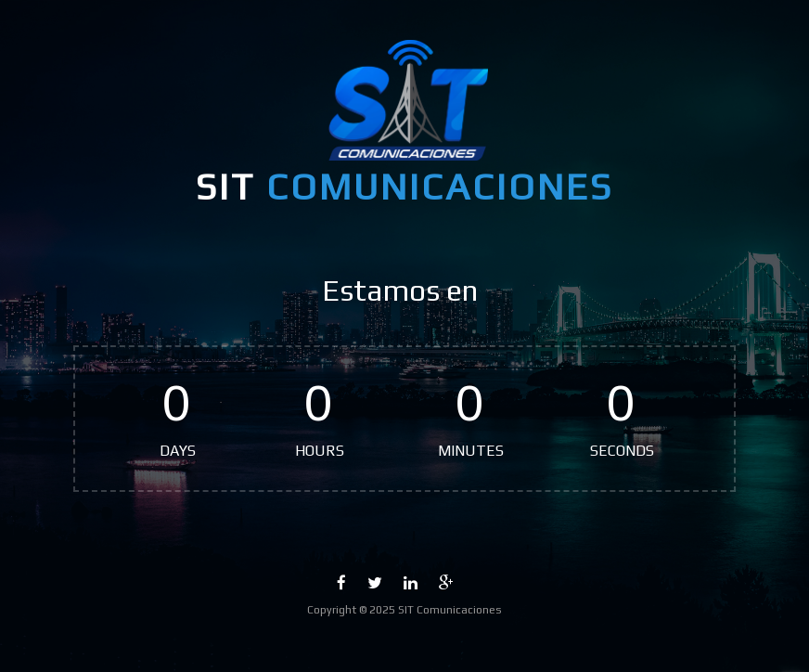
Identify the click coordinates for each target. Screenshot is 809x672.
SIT (404, 187)
